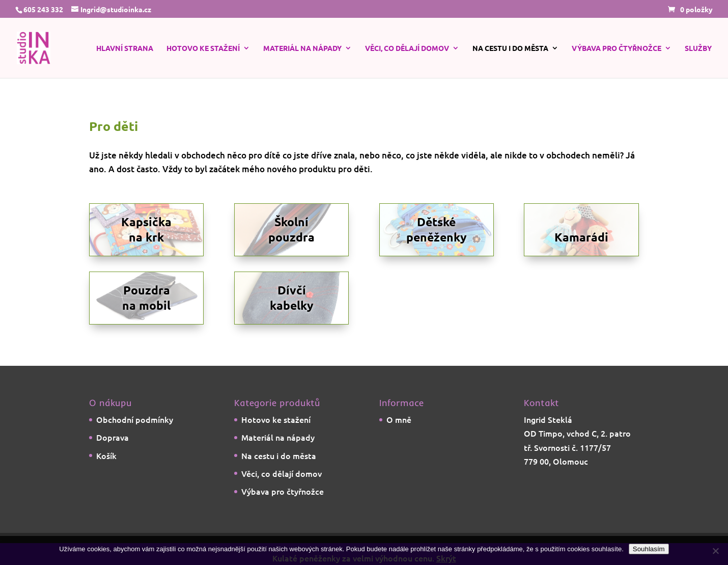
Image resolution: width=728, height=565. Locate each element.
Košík (106, 455)
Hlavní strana (125, 48)
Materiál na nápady (302, 48)
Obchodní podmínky (135, 419)
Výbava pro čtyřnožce (617, 48)
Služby (698, 48)
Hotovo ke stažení (203, 48)
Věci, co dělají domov (407, 48)
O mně (399, 419)
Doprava (113, 437)
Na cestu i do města (510, 48)
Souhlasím (649, 549)
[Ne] (715, 551)
